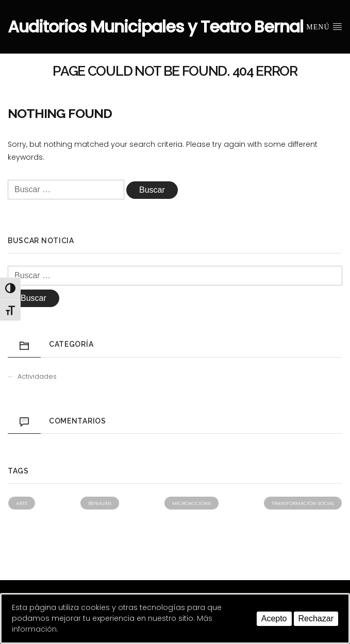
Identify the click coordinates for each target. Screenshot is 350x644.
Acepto (274, 618)
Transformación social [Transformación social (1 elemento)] (303, 503)
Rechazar (316, 618)
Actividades (37, 376)
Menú (324, 26)
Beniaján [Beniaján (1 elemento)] (100, 503)
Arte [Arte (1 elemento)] (22, 503)
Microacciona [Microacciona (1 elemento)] (191, 503)
